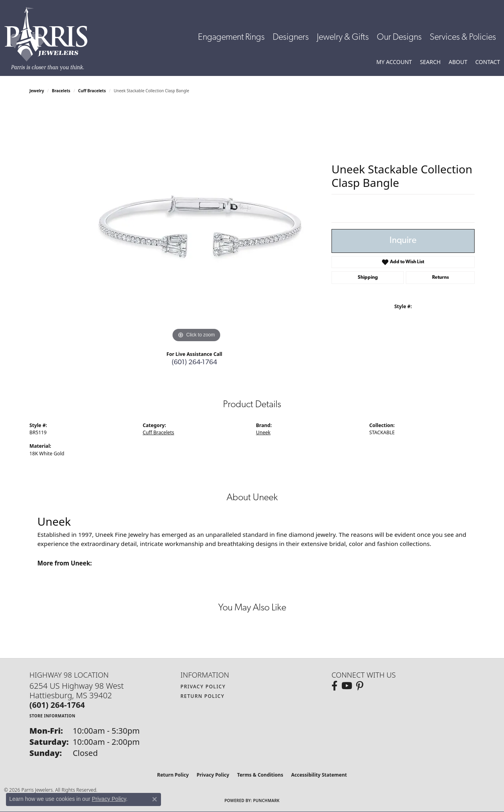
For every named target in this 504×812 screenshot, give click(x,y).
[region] (196, 225)
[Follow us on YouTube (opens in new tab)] (347, 686)
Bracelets (61, 91)
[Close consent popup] (155, 799)
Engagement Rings (231, 38)
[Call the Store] (57, 705)
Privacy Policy (203, 687)
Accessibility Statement (319, 775)
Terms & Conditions (260, 775)
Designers (291, 38)
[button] (394, 62)
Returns (440, 278)
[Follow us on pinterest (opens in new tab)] (360, 686)
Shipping (368, 278)
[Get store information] (52, 716)
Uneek (263, 432)
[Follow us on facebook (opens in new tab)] (334, 686)
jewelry (37, 91)
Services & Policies (463, 38)
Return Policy (203, 696)
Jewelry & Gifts (343, 38)
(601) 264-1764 (194, 362)
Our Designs (399, 38)
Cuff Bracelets (92, 91)
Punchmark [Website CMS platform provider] (267, 800)
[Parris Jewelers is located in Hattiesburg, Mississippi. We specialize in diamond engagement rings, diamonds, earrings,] (50, 39)
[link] (488, 62)
